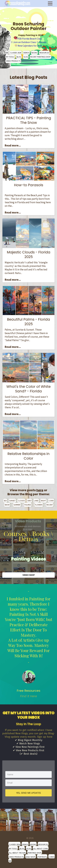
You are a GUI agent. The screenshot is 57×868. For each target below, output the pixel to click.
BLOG (19, 57)
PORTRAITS (42, 857)
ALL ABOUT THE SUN (17, 853)
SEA (5, 501)
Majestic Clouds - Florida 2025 (29, 254)
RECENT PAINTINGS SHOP (40, 57)
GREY (29, 501)
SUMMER (17, 505)
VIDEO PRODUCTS (13, 61)
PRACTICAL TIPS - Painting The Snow (29, 120)
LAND (36, 501)
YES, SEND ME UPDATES (28, 793)
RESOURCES (44, 53)
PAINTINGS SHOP (35, 853)
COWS (51, 501)
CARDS (52, 857)
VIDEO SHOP (29, 575)
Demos (43, 42)
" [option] (28, 644)
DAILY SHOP (31, 857)
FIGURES (28, 505)
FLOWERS (39, 505)
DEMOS (26, 53)
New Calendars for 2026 (30, 46)
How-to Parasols (29, 185)
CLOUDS (21, 501)
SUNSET (12, 501)
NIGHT (43, 501)
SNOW (7, 505)
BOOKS (34, 53)
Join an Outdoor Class (25, 42)
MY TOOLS (10, 57)
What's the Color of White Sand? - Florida (28, 389)
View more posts (27, 490)
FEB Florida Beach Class (30, 39)
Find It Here (28, 696)
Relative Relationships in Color (28, 456)
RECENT (50, 505)
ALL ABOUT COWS (41, 849)
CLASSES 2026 (16, 53)
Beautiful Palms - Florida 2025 (28, 322)
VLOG (26, 57)
